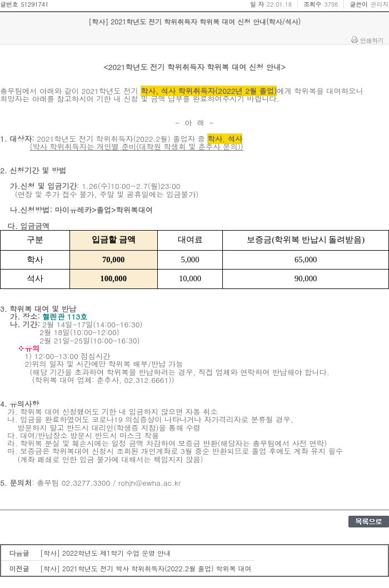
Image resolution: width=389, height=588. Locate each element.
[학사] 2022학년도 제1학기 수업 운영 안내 (105, 553)
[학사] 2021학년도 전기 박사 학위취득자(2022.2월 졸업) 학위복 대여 (146, 568)
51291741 (34, 4)
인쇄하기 (372, 40)
